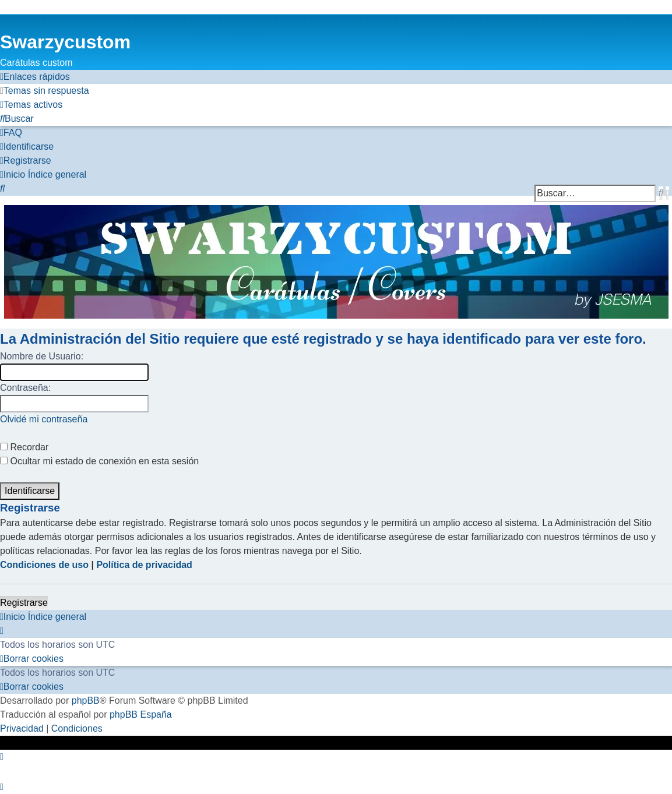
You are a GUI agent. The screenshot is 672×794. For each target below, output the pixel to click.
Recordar (24, 447)
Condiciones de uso (44, 565)
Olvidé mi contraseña (44, 419)
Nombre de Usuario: (42, 356)
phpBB (86, 701)
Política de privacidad (144, 565)
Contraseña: (25, 388)
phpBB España (141, 714)
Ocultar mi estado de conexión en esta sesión (99, 461)
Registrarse (24, 603)
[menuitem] (45, 91)
